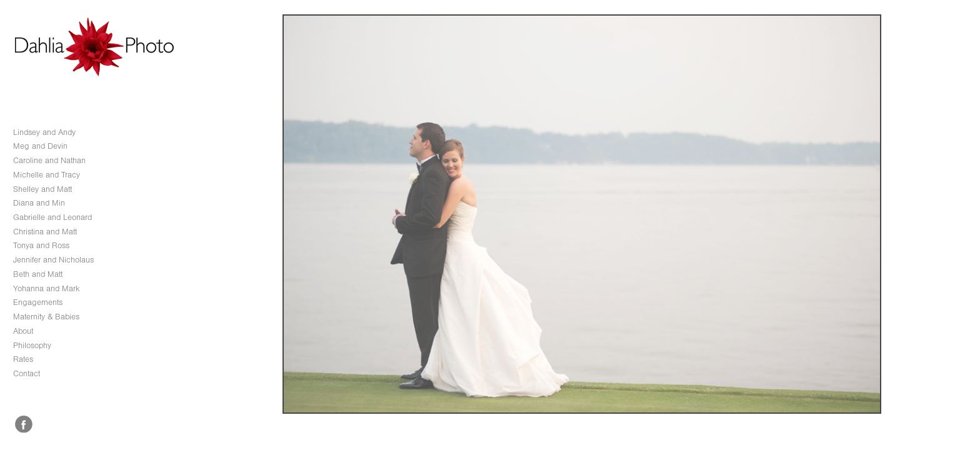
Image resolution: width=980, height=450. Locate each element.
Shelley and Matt (42, 189)
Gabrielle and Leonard (52, 217)
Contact (27, 373)
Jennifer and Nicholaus (53, 260)
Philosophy (32, 345)
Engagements (38, 302)
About (23, 331)
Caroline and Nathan (49, 160)
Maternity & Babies (46, 317)
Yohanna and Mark (47, 288)
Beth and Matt (38, 274)
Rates (23, 359)
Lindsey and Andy (44, 132)
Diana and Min (39, 203)
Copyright (956, 439)
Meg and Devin (40, 146)
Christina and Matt (45, 232)
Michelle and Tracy (47, 175)
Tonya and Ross (41, 245)
